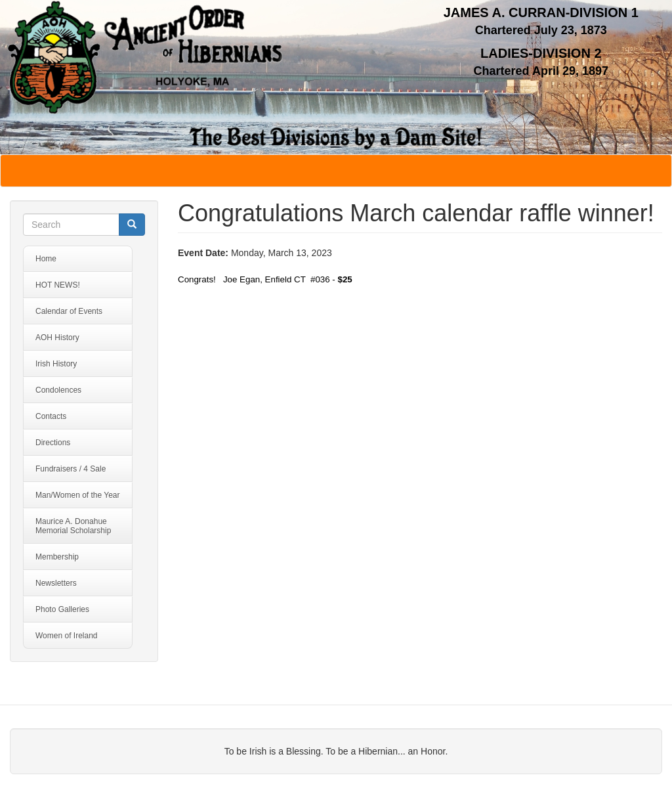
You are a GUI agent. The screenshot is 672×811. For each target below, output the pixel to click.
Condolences (58, 390)
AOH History (57, 338)
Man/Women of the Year (78, 495)
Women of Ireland (67, 636)
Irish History (56, 364)
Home (46, 259)
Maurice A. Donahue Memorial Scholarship (73, 526)
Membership (57, 557)
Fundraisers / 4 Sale (71, 469)
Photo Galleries (62, 609)
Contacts (51, 416)
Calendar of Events (69, 311)
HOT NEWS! (58, 285)
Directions (53, 443)
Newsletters (56, 583)
